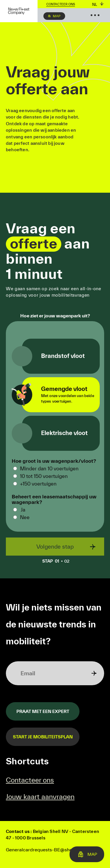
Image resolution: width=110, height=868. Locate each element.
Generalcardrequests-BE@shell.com (45, 850)
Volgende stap (55, 547)
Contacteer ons (61, 4)
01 (52, 561)
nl (95, 5)
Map (57, 16)
